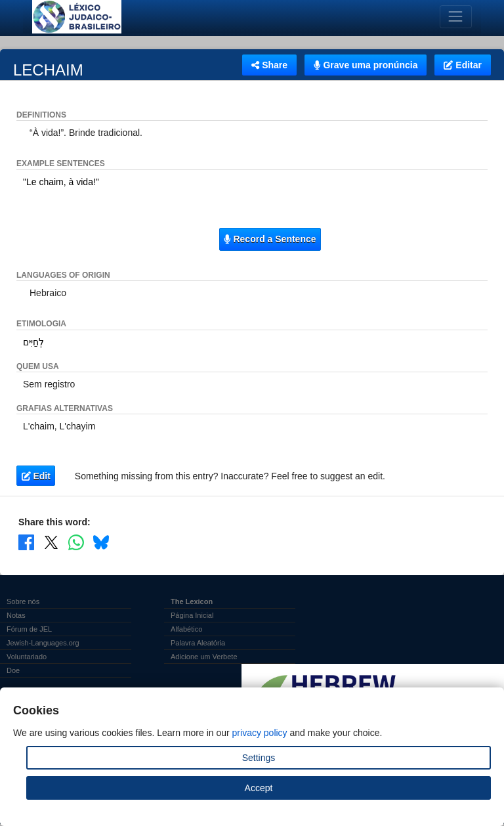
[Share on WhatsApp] (76, 542)
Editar (463, 65)
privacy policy (260, 733)
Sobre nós (23, 601)
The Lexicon (192, 601)
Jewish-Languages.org (43, 643)
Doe (13, 670)
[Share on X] (51, 542)
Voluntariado (27, 657)
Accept (259, 788)
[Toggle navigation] (456, 17)
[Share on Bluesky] (101, 542)
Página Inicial (192, 615)
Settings (259, 758)
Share (269, 65)
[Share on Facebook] (26, 542)
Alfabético (186, 629)
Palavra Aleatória (198, 643)
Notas (16, 615)
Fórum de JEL (29, 629)
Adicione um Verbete (204, 657)
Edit (36, 476)
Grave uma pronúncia (366, 65)
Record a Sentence (270, 239)
